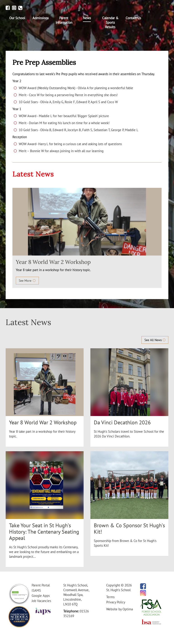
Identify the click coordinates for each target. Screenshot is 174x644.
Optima (128, 609)
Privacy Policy (116, 602)
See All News (155, 340)
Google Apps (41, 596)
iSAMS (36, 590)
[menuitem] (17, 18)
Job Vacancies (41, 601)
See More (27, 281)
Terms (110, 597)
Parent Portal (41, 585)
